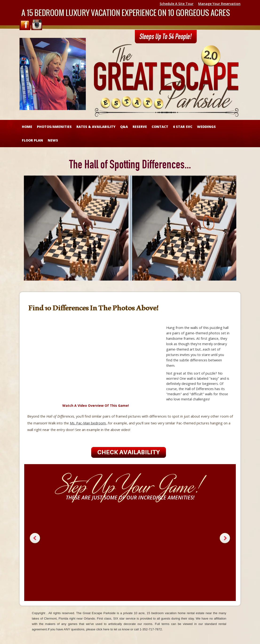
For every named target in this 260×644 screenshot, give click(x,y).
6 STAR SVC (183, 127)
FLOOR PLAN (32, 140)
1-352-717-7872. (151, 629)
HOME (27, 127)
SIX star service (124, 618)
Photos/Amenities (54, 127)
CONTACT (160, 127)
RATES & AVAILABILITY (96, 127)
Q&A (124, 127)
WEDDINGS (206, 127)
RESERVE (140, 127)
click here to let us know (113, 629)
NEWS (53, 140)
